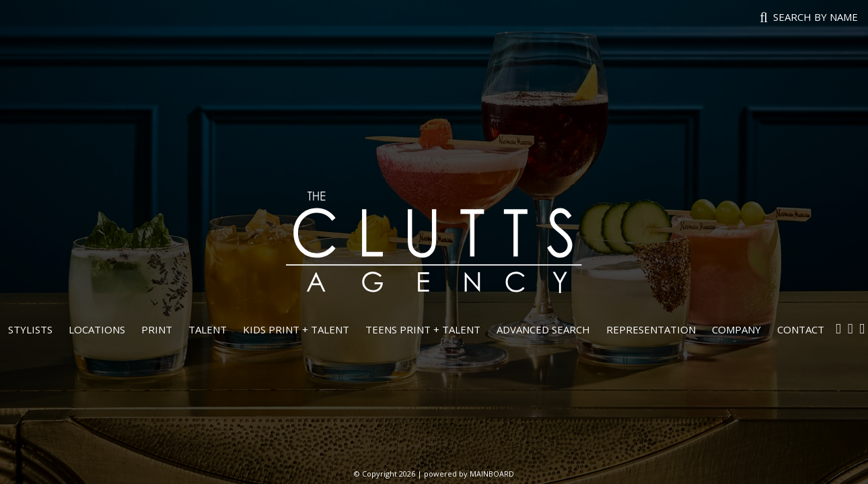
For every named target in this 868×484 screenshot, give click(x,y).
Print (157, 329)
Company (736, 329)
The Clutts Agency (434, 242)
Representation (651, 329)
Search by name (816, 17)
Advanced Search (543, 329)
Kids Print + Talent (296, 329)
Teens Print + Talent (423, 329)
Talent (208, 329)
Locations (97, 329)
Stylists (30, 329)
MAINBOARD (492, 474)
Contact (801, 329)
